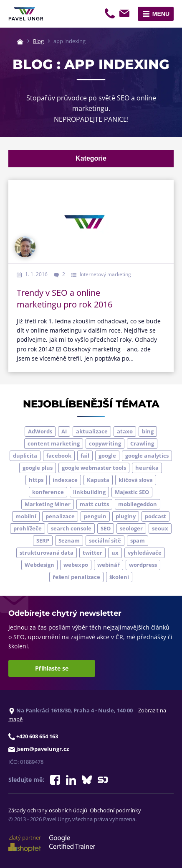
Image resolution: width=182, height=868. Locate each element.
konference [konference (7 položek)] (48, 492)
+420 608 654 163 (111, 15)
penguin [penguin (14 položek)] (95, 516)
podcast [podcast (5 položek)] (155, 516)
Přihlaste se (52, 668)
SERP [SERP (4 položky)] (43, 540)
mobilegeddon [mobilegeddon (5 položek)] (138, 504)
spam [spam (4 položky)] (138, 540)
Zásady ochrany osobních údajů (48, 810)
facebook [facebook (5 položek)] (59, 456)
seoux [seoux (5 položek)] (160, 528)
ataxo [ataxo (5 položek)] (125, 431)
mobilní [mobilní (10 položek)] (26, 516)
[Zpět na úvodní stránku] (26, 14)
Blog (38, 41)
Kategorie (91, 158)
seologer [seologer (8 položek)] (131, 528)
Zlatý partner (25, 843)
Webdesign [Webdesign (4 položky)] (39, 565)
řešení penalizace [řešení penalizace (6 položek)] (76, 577)
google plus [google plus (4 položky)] (38, 468)
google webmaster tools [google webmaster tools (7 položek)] (94, 468)
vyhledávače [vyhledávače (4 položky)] (145, 553)
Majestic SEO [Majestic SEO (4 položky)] (132, 492)
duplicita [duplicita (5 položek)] (25, 456)
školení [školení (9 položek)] (119, 577)
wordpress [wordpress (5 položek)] (143, 565)
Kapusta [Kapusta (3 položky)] (98, 480)
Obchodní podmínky (115, 810)
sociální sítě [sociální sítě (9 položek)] (105, 540)
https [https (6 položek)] (36, 480)
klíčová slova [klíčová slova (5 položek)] (136, 480)
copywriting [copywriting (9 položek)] (105, 443)
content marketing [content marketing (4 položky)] (54, 443)
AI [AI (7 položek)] (64, 431)
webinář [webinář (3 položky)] (109, 565)
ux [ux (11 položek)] (115, 553)
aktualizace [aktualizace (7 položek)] (92, 431)
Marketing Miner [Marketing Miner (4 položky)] (48, 504)
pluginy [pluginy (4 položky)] (126, 516)
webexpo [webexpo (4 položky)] (76, 565)
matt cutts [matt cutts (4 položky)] (94, 504)
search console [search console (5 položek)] (71, 528)
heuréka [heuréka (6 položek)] (147, 468)
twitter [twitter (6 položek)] (92, 553)
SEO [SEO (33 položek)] (106, 528)
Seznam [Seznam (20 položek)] (69, 540)
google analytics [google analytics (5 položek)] (147, 456)
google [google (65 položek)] (107, 456)
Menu (161, 14)
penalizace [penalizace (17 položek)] (60, 516)
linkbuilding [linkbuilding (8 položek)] (89, 492)
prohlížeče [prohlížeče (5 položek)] (28, 528)
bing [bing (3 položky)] (148, 431)
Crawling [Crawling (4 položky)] (142, 443)
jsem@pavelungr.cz (126, 15)
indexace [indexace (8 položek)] (65, 480)
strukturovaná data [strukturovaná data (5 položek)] (47, 553)
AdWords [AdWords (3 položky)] (40, 431)
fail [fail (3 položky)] (85, 456)
